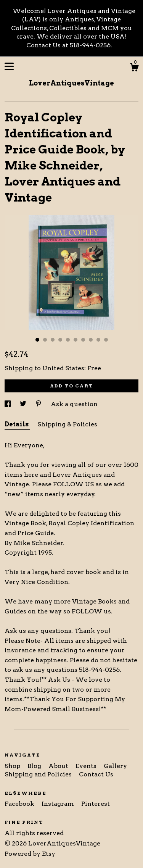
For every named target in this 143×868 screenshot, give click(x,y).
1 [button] (37, 340)
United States (63, 368)
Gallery (115, 766)
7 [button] (83, 340)
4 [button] (60, 340)
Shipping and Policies (39, 774)
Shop (13, 766)
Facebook (20, 804)
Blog (35, 766)
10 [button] (106, 340)
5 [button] (68, 340)
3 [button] (53, 340)
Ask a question (74, 404)
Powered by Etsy (30, 854)
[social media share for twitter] (24, 404)
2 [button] (45, 340)
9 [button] (98, 340)
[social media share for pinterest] (39, 404)
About (59, 766)
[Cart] (134, 68)
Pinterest (96, 804)
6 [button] (76, 340)
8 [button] (91, 340)
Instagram (59, 804)
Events (87, 766)
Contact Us (96, 774)
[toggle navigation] (9, 66)
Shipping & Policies (67, 424)
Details (17, 424)
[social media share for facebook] (8, 404)
